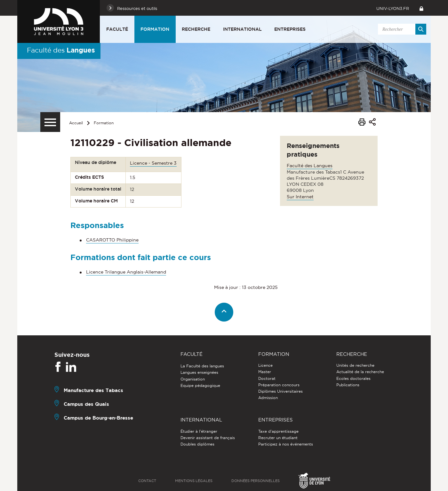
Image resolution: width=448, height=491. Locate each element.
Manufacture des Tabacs (93, 390)
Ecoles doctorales (353, 378)
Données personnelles (256, 481)
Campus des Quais (86, 404)
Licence (265, 365)
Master (265, 372)
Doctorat (267, 378)
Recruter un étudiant (278, 438)
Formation (155, 29)
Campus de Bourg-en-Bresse (98, 418)
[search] (401, 29)
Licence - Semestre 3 (153, 163)
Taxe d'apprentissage (278, 431)
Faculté (117, 29)
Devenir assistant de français (208, 438)
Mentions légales (194, 481)
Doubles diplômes (197, 444)
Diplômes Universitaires (280, 391)
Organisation (193, 379)
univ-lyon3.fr (393, 8)
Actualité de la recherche (360, 372)
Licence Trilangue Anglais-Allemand (126, 272)
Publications (348, 385)
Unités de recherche (355, 365)
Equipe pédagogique (200, 385)
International (242, 29)
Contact (147, 481)
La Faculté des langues (202, 366)
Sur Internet (300, 197)
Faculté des (61, 50)
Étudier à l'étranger (199, 431)
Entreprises (290, 29)
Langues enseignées (199, 372)
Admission (268, 398)
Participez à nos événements (286, 444)
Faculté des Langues (310, 166)
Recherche (196, 29)
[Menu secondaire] (50, 122)
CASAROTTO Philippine (112, 240)
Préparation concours (279, 385)
